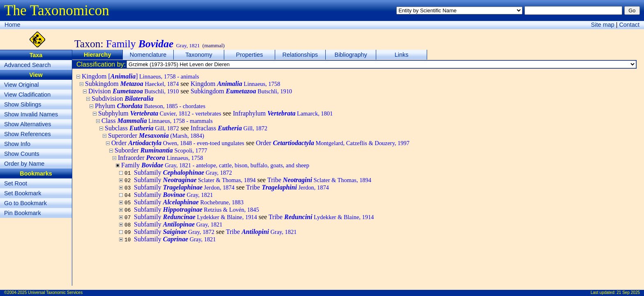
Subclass (142, 128)
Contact (629, 25)
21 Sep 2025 (628, 293)
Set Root (16, 183)
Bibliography (351, 55)
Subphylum (160, 113)
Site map (603, 25)
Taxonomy (199, 55)
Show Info (17, 144)
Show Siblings (23, 104)
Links (402, 55)
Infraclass (229, 128)
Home (12, 25)
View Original (22, 85)
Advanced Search (28, 65)
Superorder (156, 135)
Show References (28, 134)
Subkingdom (132, 84)
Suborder (161, 150)
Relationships (300, 55)
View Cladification (27, 95)
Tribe (319, 180)
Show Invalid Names (31, 114)
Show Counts (22, 154)
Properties (250, 55)
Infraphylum (283, 113)
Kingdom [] (140, 76)
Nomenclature (148, 55)
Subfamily (183, 172)
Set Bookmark (23, 193)
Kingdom (235, 84)
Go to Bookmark (25, 203)
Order (178, 143)
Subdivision (123, 98)
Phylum (150, 106)
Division (133, 91)
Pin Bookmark (23, 213)
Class (157, 121)
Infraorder (160, 158)
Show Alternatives (28, 124)
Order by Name (24, 164)
